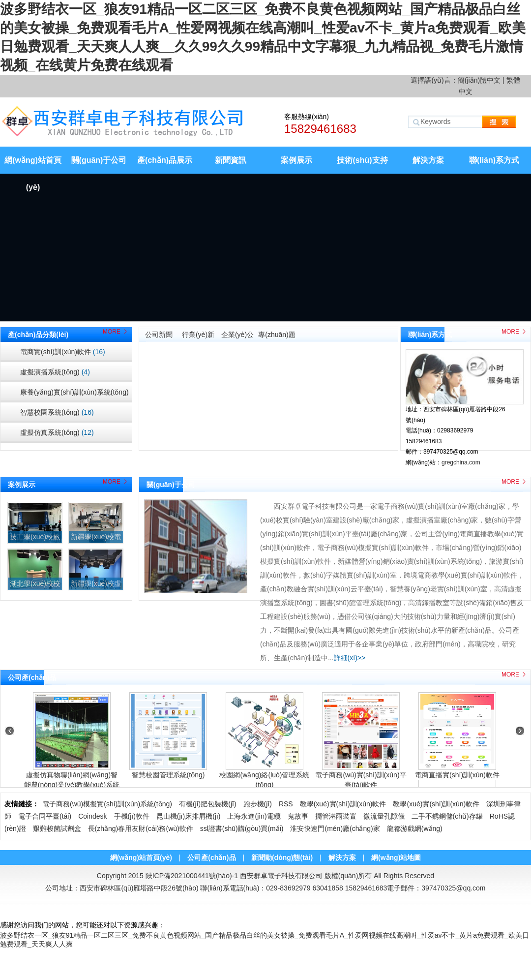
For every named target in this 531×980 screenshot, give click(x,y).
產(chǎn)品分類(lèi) (38, 335)
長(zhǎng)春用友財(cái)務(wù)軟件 (141, 828)
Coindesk (92, 816)
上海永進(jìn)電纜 (254, 816)
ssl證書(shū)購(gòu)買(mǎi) (242, 828)
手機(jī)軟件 (132, 816)
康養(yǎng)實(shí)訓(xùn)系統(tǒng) (74, 395)
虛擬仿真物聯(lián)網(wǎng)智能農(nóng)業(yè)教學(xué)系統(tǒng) (72, 785)
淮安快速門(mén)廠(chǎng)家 (335, 828)
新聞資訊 (231, 160)
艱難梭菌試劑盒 (57, 828)
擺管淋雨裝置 (336, 816)
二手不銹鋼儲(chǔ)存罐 (447, 816)
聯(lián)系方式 (494, 160)
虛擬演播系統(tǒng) (55, 372)
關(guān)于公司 (99, 160)
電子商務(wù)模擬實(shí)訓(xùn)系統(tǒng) (107, 804)
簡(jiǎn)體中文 (479, 80)
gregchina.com (461, 462)
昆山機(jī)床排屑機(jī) (189, 816)
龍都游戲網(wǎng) (415, 828)
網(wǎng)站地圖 (396, 857)
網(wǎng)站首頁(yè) (33, 165)
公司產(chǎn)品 (32, 677)
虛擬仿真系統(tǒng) (57, 432)
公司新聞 (159, 335)
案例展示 (296, 160)
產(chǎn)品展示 (165, 160)
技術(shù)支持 (362, 160)
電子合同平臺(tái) (45, 816)
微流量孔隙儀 (384, 816)
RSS (286, 804)
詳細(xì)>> (350, 658)
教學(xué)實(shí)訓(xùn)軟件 (343, 804)
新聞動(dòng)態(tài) (282, 857)
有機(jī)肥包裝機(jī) (208, 804)
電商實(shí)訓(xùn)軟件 (63, 352)
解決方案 (428, 160)
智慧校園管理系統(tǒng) (168, 775)
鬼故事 (298, 816)
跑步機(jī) (258, 804)
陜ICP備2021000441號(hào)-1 (192, 876)
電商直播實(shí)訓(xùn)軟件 (457, 775)
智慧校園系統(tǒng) (57, 412)
